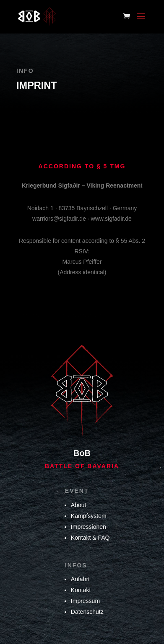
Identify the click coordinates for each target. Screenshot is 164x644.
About (79, 505)
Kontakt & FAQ (90, 538)
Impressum (85, 601)
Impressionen (89, 527)
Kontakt (81, 590)
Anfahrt (80, 579)
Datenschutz (87, 612)
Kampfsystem (89, 516)
